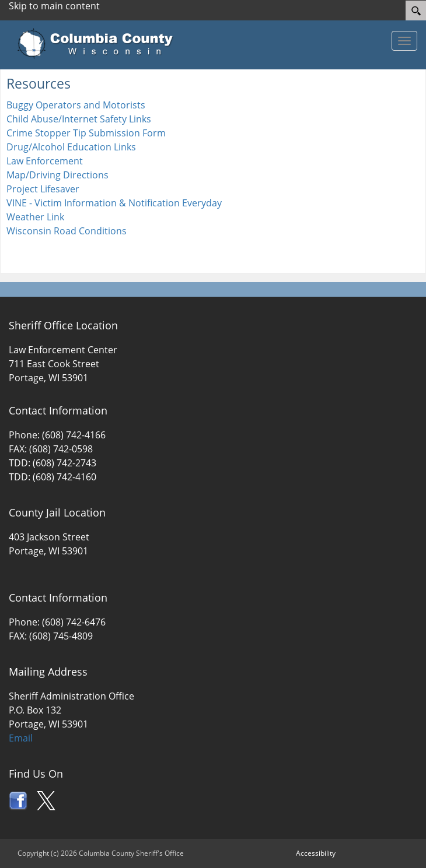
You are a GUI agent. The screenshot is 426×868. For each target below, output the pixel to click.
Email (21, 738)
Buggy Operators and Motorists (76, 105)
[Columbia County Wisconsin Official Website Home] (99, 44)
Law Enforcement (45, 161)
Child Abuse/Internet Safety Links (79, 119)
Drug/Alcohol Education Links (71, 147)
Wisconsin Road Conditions (67, 231)
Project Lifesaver (43, 189)
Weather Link (35, 217)
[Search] (416, 10)
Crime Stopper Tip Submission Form (86, 133)
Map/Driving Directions (57, 175)
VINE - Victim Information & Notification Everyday (114, 203)
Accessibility (316, 853)
